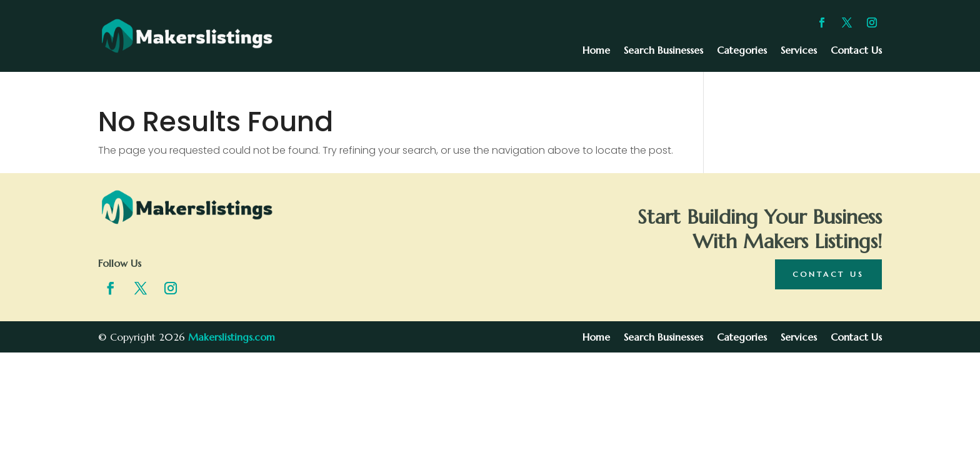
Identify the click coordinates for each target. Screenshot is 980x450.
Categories (742, 51)
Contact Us (856, 51)
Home (596, 51)
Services (799, 51)
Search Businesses (663, 51)
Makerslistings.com (232, 337)
